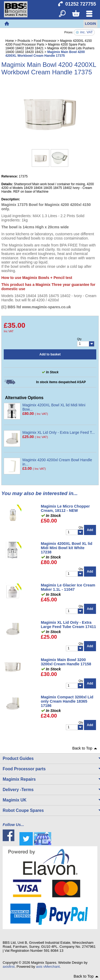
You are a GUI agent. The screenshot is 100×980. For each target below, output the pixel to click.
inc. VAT (87, 32)
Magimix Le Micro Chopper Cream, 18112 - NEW (65, 508)
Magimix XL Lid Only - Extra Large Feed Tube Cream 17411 (68, 625)
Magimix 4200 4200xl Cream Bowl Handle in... (57, 462)
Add (90, 530)
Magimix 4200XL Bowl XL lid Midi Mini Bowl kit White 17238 (67, 548)
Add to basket (50, 354)
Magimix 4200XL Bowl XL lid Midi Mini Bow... (54, 407)
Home (7, 24)
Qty (79, 339)
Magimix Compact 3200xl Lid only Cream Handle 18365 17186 (67, 701)
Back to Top (82, 748)
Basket (76, 14)
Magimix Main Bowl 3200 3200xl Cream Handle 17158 (66, 662)
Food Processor (45, 41)
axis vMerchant (48, 967)
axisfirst (9, 967)
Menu (89, 14)
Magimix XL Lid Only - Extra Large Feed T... (59, 432)
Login (90, 24)
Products (24, 41)
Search (62, 14)
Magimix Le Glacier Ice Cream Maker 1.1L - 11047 (68, 587)
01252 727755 (81, 4)
